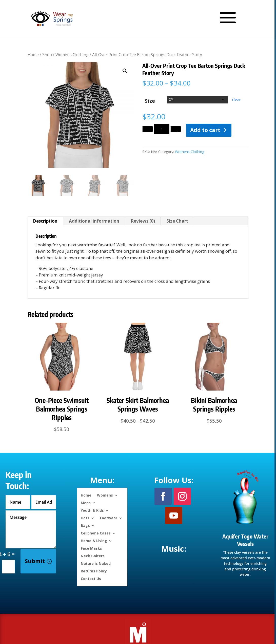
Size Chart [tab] (177, 221)
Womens (105, 495)
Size (150, 101)
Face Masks (91, 548)
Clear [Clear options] (236, 100)
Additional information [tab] (94, 221)
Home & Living (94, 540)
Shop (47, 55)
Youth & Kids (92, 510)
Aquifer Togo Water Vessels (245, 540)
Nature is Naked (96, 563)
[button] (125, 71)
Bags (85, 525)
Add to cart (205, 130)
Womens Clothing (72, 55)
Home (33, 55)
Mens (86, 502)
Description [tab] (45, 221)
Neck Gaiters (93, 556)
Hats (85, 518)
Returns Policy (94, 571)
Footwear (109, 518)
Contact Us (91, 578)
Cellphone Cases (96, 533)
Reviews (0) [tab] (143, 221)
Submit (35, 561)
